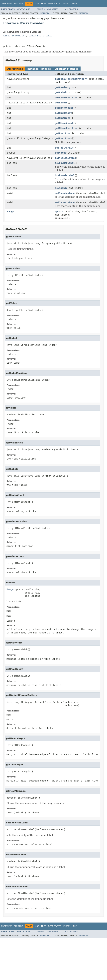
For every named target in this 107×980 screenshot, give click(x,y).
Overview (6, 4)
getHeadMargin (64, 87)
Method (44, 13)
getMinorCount (64, 123)
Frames (41, 9)
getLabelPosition (66, 98)
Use (37, 4)
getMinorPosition (66, 128)
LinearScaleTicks (15, 36)
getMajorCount (64, 108)
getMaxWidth (63, 118)
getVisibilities (65, 158)
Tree (44, 4)
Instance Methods (39, 69)
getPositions (63, 138)
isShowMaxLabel (65, 163)
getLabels (61, 103)
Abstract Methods (67, 69)
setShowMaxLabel (65, 193)
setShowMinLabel (65, 202)
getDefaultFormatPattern (71, 79)
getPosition (63, 133)
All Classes (71, 9)
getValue (60, 153)
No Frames (53, 9)
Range (10, 212)
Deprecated (55, 4)
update (59, 212)
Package (18, 4)
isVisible (61, 188)
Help (74, 4)
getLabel (60, 92)
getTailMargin (64, 148)
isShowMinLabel (65, 175)
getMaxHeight (63, 113)
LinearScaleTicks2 (41, 36)
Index (67, 4)
